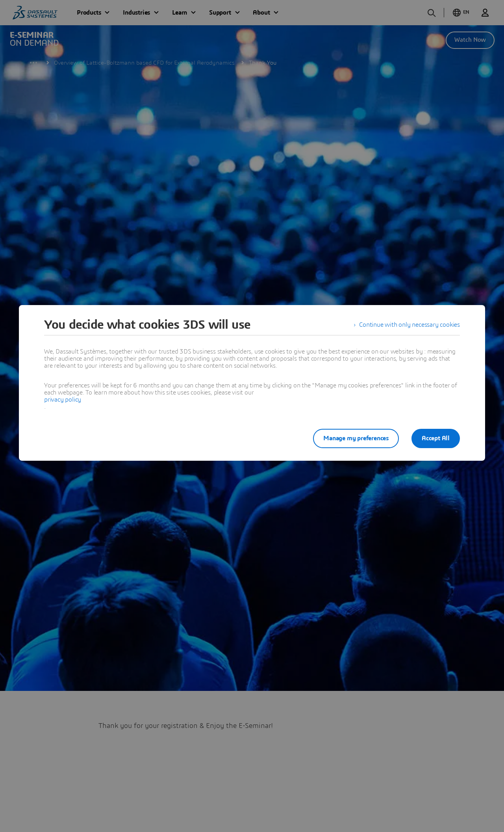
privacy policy (63, 400)
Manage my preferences (356, 438)
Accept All (436, 438)
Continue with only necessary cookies (409, 325)
